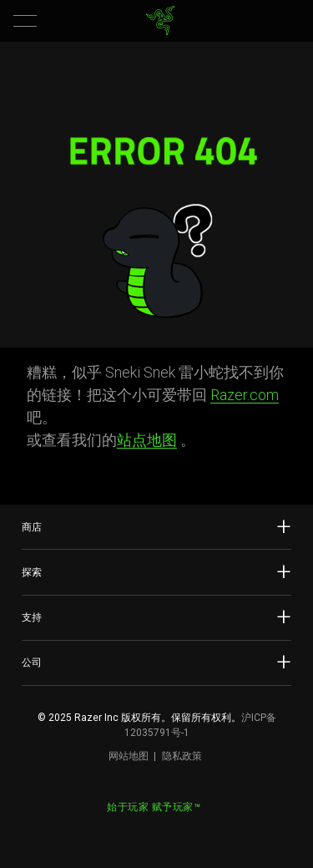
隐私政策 (182, 756)
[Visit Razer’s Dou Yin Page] (170, 830)
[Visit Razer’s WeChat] (143, 830)
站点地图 (147, 440)
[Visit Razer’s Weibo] (116, 830)
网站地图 (129, 756)
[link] (160, 21)
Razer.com (245, 395)
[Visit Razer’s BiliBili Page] (198, 830)
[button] (25, 21)
